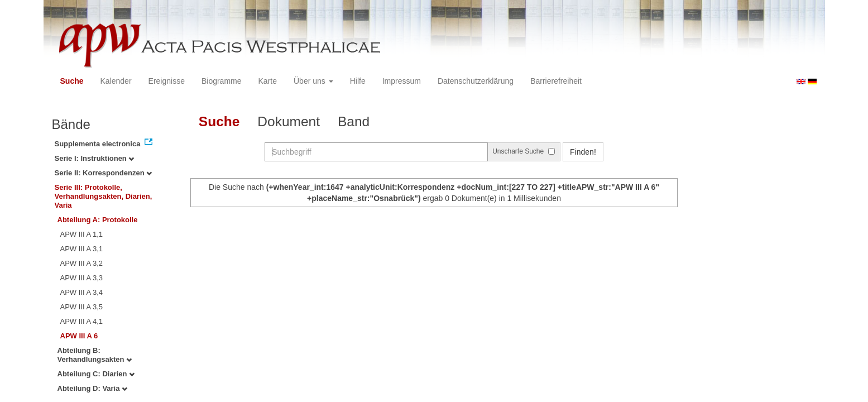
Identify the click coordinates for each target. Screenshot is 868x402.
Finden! (583, 152)
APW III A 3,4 (82, 292)
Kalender (116, 81)
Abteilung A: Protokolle (98, 220)
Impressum (402, 81)
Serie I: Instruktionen (95, 158)
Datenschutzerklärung (476, 81)
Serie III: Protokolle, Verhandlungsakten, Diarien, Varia (104, 196)
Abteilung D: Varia (93, 388)
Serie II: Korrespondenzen (104, 173)
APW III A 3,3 (82, 278)
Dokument (289, 121)
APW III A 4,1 (82, 321)
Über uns (313, 81)
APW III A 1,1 (82, 234)
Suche (72, 81)
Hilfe (358, 81)
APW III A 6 (79, 336)
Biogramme (222, 81)
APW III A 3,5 (82, 307)
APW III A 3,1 (82, 249)
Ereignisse (167, 81)
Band (354, 121)
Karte (268, 81)
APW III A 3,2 (82, 263)
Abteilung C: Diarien (96, 374)
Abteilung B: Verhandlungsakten (95, 355)
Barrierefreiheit (556, 81)
